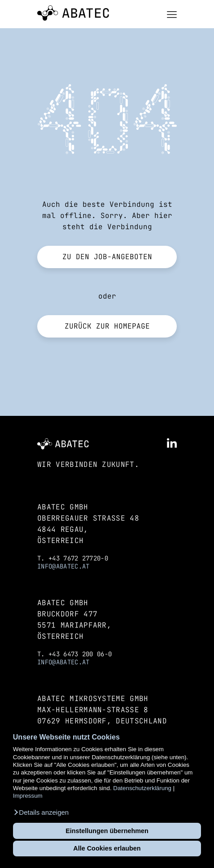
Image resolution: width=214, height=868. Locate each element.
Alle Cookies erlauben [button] (107, 848)
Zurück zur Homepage (107, 326)
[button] (41, 812)
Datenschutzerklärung (142, 788)
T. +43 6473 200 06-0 (74, 654)
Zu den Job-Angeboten (107, 257)
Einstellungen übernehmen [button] (107, 831)
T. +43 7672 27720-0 (73, 558)
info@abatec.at (63, 566)
